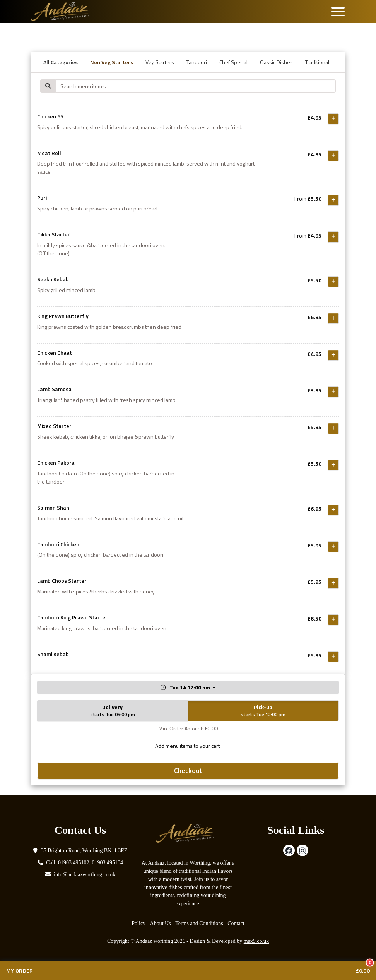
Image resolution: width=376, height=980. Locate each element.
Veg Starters (160, 62)
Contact (236, 923)
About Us (161, 923)
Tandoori (197, 62)
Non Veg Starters (112, 62)
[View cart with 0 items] (188, 971)
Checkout (188, 770)
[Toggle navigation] (338, 12)
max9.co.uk (256, 941)
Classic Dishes (276, 62)
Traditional (317, 62)
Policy (138, 923)
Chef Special (233, 62)
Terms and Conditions (199, 923)
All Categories (61, 62)
